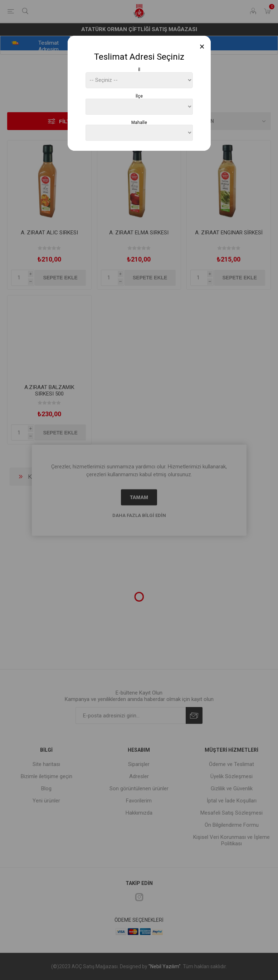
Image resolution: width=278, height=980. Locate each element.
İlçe (139, 96)
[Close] (202, 47)
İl (139, 70)
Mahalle (139, 122)
